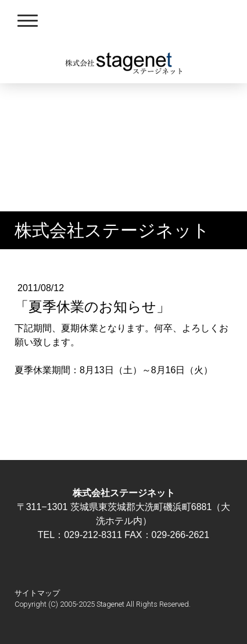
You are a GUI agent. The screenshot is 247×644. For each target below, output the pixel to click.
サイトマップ (37, 593)
